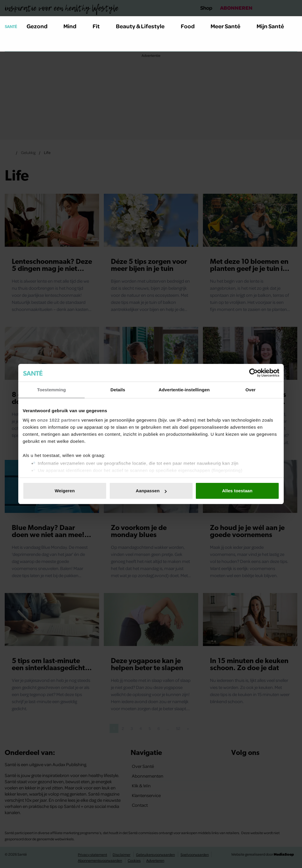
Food (191, 26)
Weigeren (65, 491)
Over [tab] (251, 390)
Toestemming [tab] (52, 390)
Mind (73, 26)
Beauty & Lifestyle (144, 26)
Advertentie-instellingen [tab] (184, 390)
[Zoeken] (9, 44)
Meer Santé (229, 26)
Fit (100, 26)
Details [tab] (118, 390)
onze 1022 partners (59, 420)
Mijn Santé (275, 26)
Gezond (40, 26)
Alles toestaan (237, 491)
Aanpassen (151, 491)
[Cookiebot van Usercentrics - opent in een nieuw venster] (253, 373)
